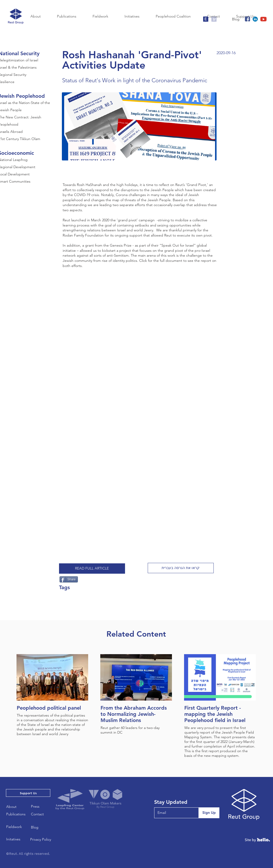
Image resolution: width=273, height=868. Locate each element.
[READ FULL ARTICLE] (92, 569)
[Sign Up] (209, 813)
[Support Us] (28, 793)
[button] (181, 568)
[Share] (69, 579)
